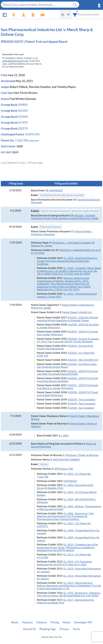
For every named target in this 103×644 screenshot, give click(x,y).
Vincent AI (29, 629)
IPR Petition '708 (64, 469)
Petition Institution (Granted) (55, 211)
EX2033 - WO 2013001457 (83, 360)
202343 (23, 111)
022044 (23, 117)
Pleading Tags (48, 629)
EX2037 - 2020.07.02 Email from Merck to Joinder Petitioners (67, 387)
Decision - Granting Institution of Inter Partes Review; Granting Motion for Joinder (65, 217)
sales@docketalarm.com (15, 61)
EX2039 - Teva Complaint (82, 400)
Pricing (55, 622)
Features (27, 622)
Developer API (83, 622)
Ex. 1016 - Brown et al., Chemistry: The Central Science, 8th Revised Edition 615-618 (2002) (69, 594)
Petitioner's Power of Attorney (82, 455)
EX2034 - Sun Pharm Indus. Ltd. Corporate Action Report (67, 366)
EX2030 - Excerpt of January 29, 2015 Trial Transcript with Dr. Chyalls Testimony (68, 340)
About (67, 622)
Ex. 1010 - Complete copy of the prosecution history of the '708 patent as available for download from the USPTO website (67, 547)
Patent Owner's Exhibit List (77, 312)
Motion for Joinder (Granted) (85, 211)
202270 (23, 128)
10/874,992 (32, 134)
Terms (76, 629)
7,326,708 (21, 140)
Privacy (64, 629)
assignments (34, 141)
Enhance (42, 622)
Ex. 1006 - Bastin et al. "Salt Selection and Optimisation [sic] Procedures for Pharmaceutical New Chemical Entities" (65, 516)
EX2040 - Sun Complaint (81, 408)
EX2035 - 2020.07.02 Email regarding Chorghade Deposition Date (67, 373)
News (15, 622)
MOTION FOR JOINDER (66, 460)
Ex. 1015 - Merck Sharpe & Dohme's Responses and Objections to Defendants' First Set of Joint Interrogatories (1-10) (69, 586)
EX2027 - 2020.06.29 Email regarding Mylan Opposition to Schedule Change (67, 319)
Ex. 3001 (64, 436)
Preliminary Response (50, 227)
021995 (23, 123)
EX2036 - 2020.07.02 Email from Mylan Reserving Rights (67, 380)
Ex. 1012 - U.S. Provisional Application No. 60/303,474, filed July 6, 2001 (64, 563)
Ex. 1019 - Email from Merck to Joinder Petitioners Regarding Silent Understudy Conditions (67, 261)
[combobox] (75, 14)
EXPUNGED (56, 190)
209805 (23, 105)
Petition (44, 464)
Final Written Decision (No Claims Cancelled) (62, 195)
